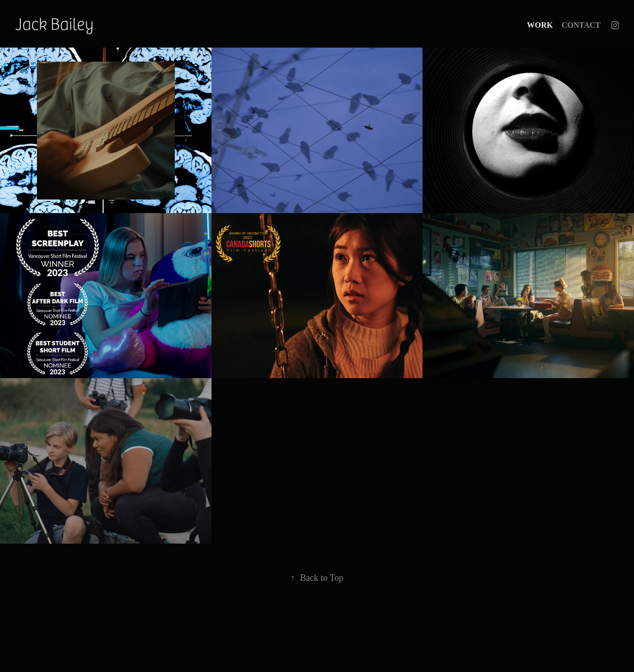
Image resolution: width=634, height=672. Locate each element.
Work (540, 25)
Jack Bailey (54, 23)
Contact (581, 25)
